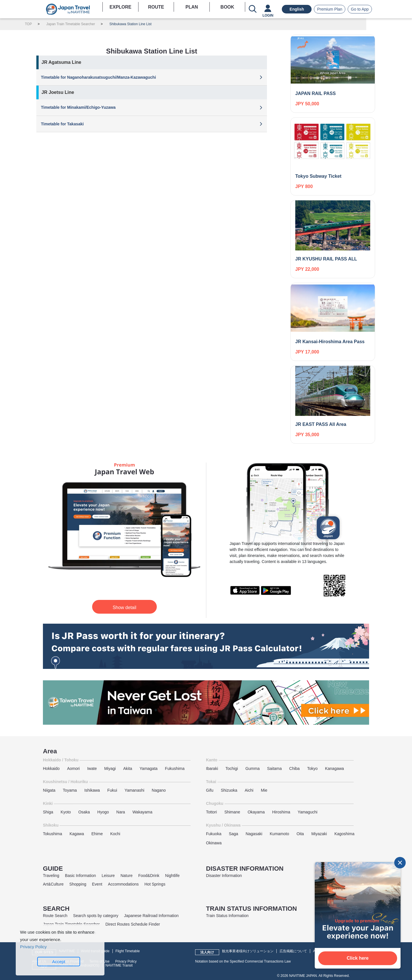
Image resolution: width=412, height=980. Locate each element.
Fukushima (175, 768)
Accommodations (123, 884)
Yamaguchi (307, 812)
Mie (264, 790)
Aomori (73, 768)
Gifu (210, 790)
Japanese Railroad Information (151, 916)
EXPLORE (120, 7)
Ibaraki (212, 768)
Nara (121, 812)
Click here (358, 958)
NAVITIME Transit (119, 965)
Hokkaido (51, 768)
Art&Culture (53, 884)
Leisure (108, 876)
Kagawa (77, 834)
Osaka (84, 812)
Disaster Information (224, 876)
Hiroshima (281, 812)
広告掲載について (293, 951)
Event (97, 884)
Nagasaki (254, 834)
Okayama (256, 812)
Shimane (232, 812)
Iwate (92, 768)
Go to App (360, 9)
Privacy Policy (126, 961)
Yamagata (149, 768)
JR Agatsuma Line (61, 62)
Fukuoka (214, 834)
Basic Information (80, 876)
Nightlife (172, 876)
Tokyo (312, 768)
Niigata (49, 790)
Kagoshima (344, 834)
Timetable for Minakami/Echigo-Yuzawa (78, 107)
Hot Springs (155, 884)
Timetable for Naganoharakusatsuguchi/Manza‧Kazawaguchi (98, 77)
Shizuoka (229, 790)
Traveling (51, 876)
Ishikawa (92, 790)
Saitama (274, 768)
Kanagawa (334, 768)
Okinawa (214, 843)
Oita (300, 834)
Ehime (97, 834)
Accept (59, 962)
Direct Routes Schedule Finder (133, 924)
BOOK (227, 7)
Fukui (112, 790)
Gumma (253, 768)
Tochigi (232, 768)
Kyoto (66, 812)
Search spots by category (96, 916)
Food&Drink (149, 876)
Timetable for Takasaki (62, 124)
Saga (234, 834)
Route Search (55, 916)
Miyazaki (319, 834)
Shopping (78, 884)
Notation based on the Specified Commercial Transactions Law (243, 961)
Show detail (125, 607)
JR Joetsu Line (58, 92)
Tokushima (53, 834)
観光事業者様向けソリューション (248, 951)
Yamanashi (134, 790)
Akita (128, 768)
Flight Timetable (128, 951)
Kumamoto (280, 834)
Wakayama (142, 812)
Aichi (249, 790)
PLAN (192, 7)
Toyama (70, 790)
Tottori (211, 812)
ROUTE (156, 7)
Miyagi (110, 768)
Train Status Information (227, 916)
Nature (126, 876)
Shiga (48, 812)
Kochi (115, 834)
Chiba (295, 768)
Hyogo (103, 812)
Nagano (159, 790)
